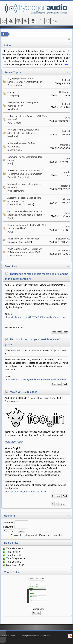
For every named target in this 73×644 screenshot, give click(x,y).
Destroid (66, 80)
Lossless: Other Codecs (20, 242)
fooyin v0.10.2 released (24, 392)
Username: (8, 522)
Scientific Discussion (18, 177)
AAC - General (15, 123)
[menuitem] (63, 504)
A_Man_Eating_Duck (38, 398)
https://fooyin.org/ (14, 442)
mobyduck (33, 285)
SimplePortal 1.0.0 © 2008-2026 (39, 636)
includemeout (63, 239)
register (58, 535)
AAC (10, 164)
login (49, 535)
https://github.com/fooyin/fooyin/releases (26, 492)
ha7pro (66, 159)
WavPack (13, 109)
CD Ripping (13, 96)
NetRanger (64, 92)
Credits (23, 636)
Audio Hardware (16, 191)
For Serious (64, 145)
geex (67, 118)
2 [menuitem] (57, 504)
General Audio (15, 85)
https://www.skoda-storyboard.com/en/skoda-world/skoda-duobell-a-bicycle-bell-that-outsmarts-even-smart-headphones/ (37, 379)
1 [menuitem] (53, 504)
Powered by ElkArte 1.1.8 (10, 636)
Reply (65, 332)
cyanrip (11, 92)
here (66, 64)
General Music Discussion (21, 204)
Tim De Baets (63, 251)
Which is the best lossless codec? (24, 239)
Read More (56, 332)
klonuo (66, 199)
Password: (8, 527)
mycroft (66, 172)
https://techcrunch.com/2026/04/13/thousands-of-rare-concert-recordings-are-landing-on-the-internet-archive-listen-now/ (37, 317)
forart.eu (66, 186)
